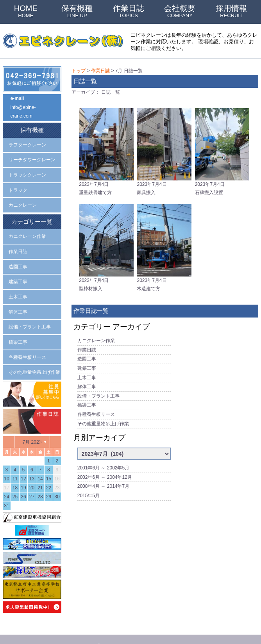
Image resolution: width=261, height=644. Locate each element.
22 (49, 473)
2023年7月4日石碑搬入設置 (222, 149)
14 (40, 464)
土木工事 (87, 370)
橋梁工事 (87, 396)
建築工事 (87, 362)
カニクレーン (23, 199)
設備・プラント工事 (98, 387)
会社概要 (180, 11)
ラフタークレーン (27, 141)
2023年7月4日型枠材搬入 (106, 245)
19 (23, 473)
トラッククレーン (27, 170)
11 (15, 464)
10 (6, 464)
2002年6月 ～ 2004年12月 (105, 464)
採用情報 (231, 11)
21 (40, 473)
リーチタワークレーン (32, 156)
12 (23, 464)
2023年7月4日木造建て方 (164, 245)
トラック (18, 185)
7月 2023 (32, 428)
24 (6, 482)
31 (6, 491)
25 (15, 482)
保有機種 (77, 11)
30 (57, 482)
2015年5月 (88, 482)
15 (49, 464)
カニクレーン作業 (96, 336)
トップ (79, 70)
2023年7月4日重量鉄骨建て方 (106, 149)
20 (32, 473)
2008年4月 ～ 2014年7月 (103, 473)
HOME (26, 11)
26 (23, 482)
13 (32, 464)
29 (49, 482)
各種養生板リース (96, 405)
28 (40, 482)
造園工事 (87, 353)
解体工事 (87, 379)
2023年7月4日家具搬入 (164, 149)
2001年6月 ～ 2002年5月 (103, 456)
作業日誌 (129, 11)
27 (32, 482)
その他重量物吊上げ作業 (103, 413)
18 (15, 473)
